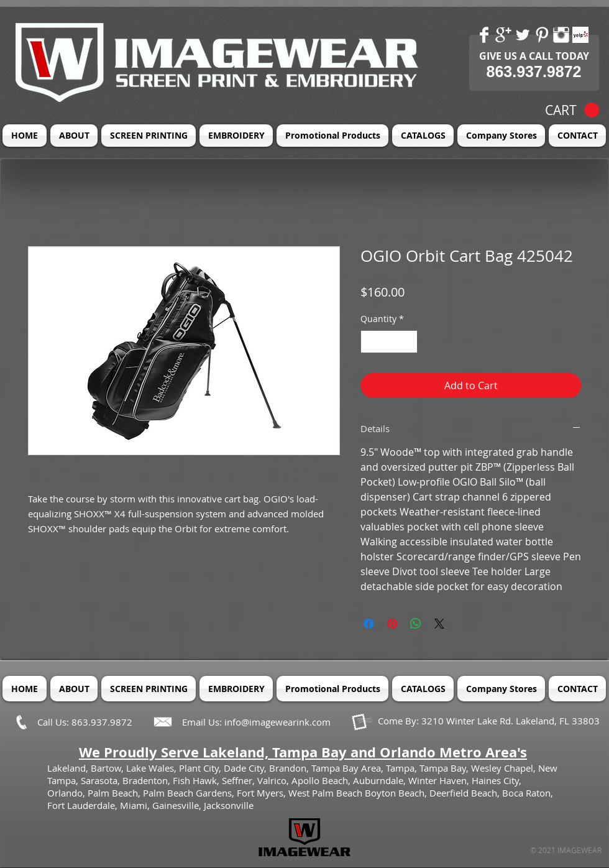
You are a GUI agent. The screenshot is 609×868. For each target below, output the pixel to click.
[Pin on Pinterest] (392, 624)
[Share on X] (439, 624)
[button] (572, 110)
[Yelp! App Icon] (580, 35)
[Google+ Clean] (503, 35)
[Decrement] (370, 342)
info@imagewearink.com (277, 722)
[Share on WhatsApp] (416, 624)
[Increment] (408, 342)
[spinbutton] (389, 342)
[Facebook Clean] (484, 35)
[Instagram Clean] (561, 35)
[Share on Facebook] (369, 624)
